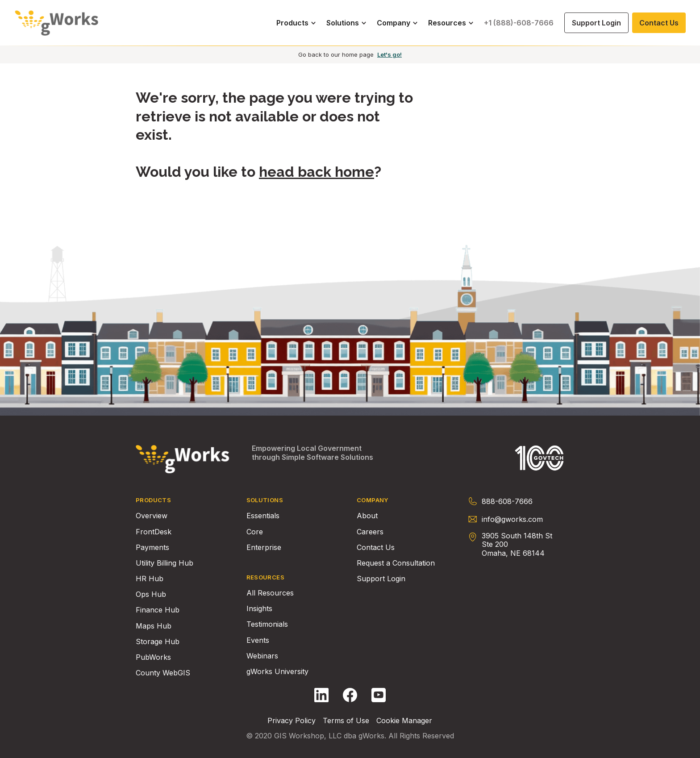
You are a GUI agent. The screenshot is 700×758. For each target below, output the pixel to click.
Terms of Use (346, 721)
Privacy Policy (292, 721)
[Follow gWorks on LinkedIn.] (321, 695)
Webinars (262, 656)
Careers (370, 532)
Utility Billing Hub (165, 563)
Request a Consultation (396, 563)
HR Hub (150, 579)
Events (258, 640)
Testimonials (267, 624)
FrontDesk (154, 532)
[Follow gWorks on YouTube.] (379, 695)
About (367, 516)
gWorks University (277, 672)
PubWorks (153, 657)
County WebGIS (163, 673)
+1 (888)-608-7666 (519, 23)
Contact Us (376, 548)
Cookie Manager (404, 721)
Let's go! (390, 54)
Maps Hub (154, 626)
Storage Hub (158, 642)
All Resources (270, 593)
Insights (259, 609)
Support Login (381, 579)
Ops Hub (151, 594)
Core (255, 532)
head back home (317, 172)
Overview (152, 516)
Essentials (263, 516)
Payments (152, 548)
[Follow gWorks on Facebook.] (350, 695)
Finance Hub (158, 610)
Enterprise (264, 548)
